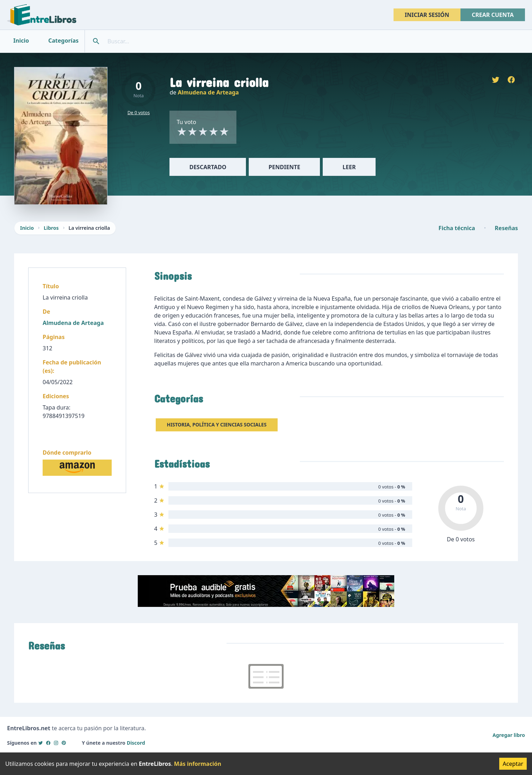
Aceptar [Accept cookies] (513, 764)
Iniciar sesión (427, 15)
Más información (198, 764)
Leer (349, 167)
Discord (136, 743)
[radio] (182, 131)
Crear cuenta (493, 15)
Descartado (208, 167)
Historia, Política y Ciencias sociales (217, 425)
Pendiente (284, 167)
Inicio (27, 228)
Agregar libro (509, 735)
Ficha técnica (457, 228)
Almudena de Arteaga (208, 92)
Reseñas (506, 228)
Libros (51, 228)
